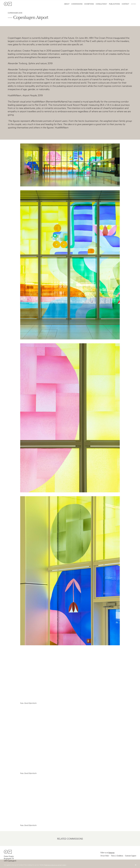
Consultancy (101, 4)
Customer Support (131, 856)
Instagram (112, 853)
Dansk (134, 4)
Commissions (77, 4)
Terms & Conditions (117, 856)
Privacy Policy (105, 856)
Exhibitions (89, 4)
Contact (125, 4)
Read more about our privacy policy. (55, 865)
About (67, 4)
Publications (114, 4)
